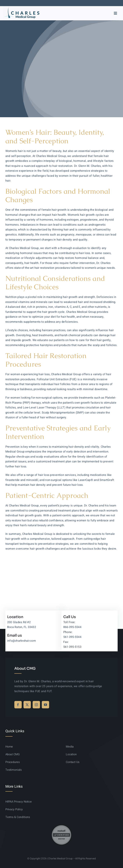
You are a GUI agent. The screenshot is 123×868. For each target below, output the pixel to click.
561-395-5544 (72, 637)
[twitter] (27, 705)
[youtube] (45, 705)
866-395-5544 (72, 627)
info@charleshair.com (22, 641)
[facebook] (18, 705)
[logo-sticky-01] (22, 8)
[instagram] (36, 705)
